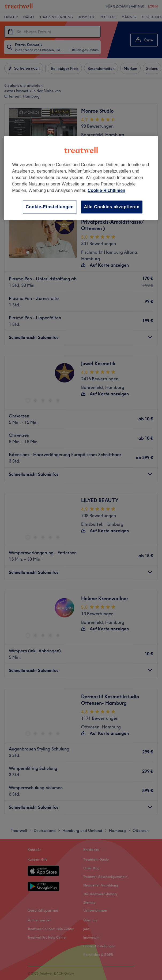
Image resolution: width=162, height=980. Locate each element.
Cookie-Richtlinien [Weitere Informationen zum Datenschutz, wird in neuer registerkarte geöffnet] (106, 190)
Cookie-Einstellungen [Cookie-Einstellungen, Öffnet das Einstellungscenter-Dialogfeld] (50, 207)
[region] (81, 178)
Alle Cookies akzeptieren (112, 207)
